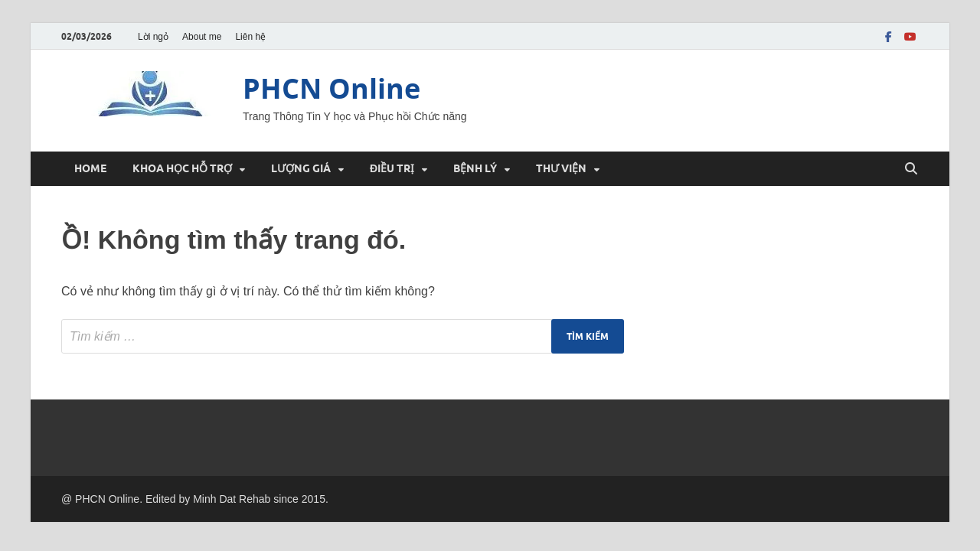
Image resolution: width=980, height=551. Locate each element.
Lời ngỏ (153, 37)
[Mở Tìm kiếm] (911, 169)
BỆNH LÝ (475, 168)
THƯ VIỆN (561, 168)
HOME (90, 168)
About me (202, 37)
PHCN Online (332, 88)
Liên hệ (250, 37)
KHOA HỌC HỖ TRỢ (182, 168)
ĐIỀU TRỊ (392, 168)
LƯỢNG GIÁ (301, 168)
